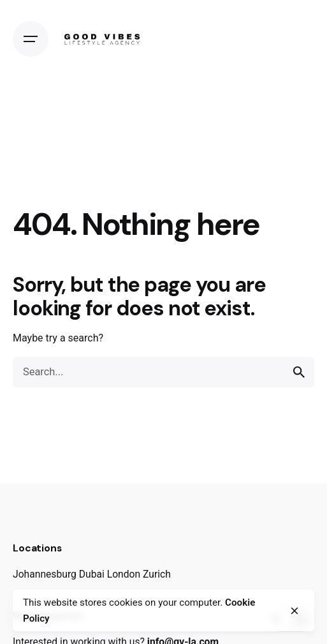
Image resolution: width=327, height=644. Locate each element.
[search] (299, 372)
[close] (294, 611)
